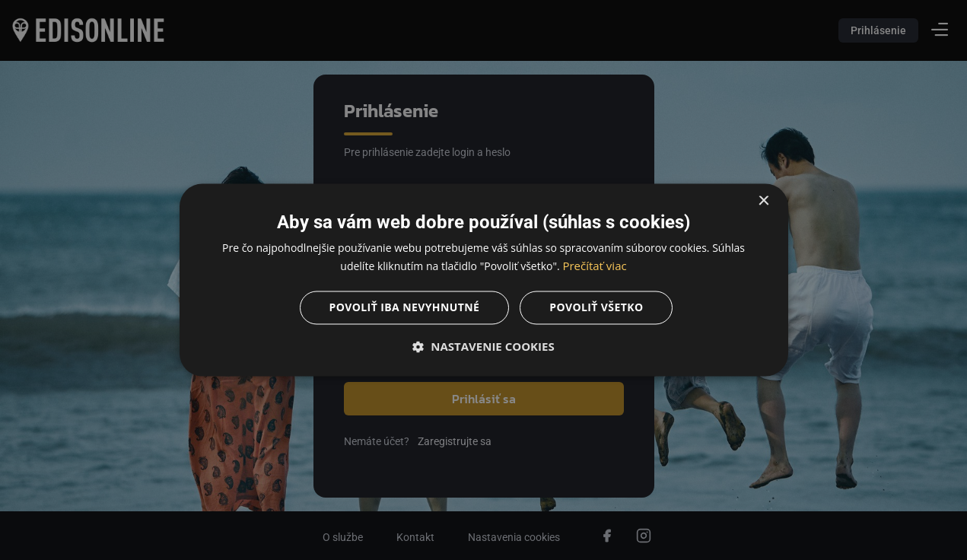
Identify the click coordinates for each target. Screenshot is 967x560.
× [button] (763, 201)
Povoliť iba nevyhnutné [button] (405, 308)
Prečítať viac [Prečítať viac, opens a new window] (594, 266)
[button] (484, 347)
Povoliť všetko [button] (596, 308)
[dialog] (483, 280)
